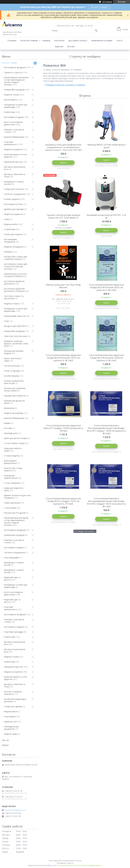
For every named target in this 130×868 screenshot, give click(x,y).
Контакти (59, 41)
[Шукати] (96, 31)
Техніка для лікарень (13, 234)
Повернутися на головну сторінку (65, 85)
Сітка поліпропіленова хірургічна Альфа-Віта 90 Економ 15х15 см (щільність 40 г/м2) (63, 358)
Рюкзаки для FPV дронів (15, 513)
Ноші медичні (10, 717)
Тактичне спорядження (15, 194)
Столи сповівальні (12, 483)
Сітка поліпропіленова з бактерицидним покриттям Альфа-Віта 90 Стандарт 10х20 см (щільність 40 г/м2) (106, 429)
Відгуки (59, 47)
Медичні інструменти (13, 149)
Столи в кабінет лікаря (14, 443)
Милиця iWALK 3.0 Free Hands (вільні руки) (106, 146)
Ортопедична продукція (15, 67)
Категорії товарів (29, 41)
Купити (63, 163)
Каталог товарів (99, 7)
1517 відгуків (107, 2)
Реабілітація (9, 112)
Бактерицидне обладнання (10, 241)
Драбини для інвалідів (14, 209)
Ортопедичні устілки (13, 204)
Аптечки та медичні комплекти (13, 693)
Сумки (7, 219)
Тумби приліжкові (12, 503)
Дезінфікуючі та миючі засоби (14, 183)
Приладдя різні (11, 433)
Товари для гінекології (14, 189)
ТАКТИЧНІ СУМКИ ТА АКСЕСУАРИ (14, 297)
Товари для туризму (13, 706)
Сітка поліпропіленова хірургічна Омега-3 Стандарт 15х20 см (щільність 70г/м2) (63, 428)
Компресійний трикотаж (15, 316)
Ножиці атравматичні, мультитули (14, 382)
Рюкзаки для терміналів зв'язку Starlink (15, 389)
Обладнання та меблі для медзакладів (16, 106)
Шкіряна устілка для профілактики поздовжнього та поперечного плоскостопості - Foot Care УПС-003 (63, 147)
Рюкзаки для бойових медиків (14, 352)
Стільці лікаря (10, 508)
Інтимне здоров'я (12, 199)
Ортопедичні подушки (14, 117)
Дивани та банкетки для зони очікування (17, 497)
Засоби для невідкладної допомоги (15, 700)
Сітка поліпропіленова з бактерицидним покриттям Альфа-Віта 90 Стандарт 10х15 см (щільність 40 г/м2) (106, 502)
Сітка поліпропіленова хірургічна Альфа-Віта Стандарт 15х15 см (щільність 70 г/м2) (63, 501)
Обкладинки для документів (11, 728)
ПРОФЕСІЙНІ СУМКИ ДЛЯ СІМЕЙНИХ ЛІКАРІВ (15, 258)
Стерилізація (10, 229)
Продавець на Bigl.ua (65, 863)
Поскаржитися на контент (69, 865)
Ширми (7, 423)
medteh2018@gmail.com (15, 810)
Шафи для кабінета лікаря (13, 449)
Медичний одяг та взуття (12, 579)
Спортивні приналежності (11, 143)
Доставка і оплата (78, 41)
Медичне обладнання (14, 247)
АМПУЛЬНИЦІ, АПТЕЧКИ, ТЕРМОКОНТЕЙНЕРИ (15, 275)
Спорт (7, 321)
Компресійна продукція (14, 90)
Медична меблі (11, 224)
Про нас (71, 47)
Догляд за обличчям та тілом (15, 175)
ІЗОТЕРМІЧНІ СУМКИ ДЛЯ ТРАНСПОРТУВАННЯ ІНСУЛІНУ (16, 267)
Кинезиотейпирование (14, 137)
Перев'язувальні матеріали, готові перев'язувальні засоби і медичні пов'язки (16, 81)
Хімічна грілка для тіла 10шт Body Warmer (63, 286)
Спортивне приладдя (13, 632)
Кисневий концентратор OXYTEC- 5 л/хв (106, 216)
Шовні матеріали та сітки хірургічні (15, 156)
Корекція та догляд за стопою (14, 131)
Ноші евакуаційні (11, 558)
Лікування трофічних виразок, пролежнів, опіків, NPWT (16, 344)
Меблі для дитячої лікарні (16, 438)
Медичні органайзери (14, 413)
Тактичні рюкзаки (12, 366)
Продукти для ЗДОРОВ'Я (15, 326)
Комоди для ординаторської (11, 477)
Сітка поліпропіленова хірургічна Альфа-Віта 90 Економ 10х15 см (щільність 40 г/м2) (106, 287)
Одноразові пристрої (13, 162)
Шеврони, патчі (11, 722)
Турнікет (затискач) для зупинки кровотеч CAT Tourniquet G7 (63, 216)
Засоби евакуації (12, 376)
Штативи (8, 428)
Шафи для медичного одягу (14, 489)
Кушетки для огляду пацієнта (13, 469)
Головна (12, 41)
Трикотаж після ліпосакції (16, 336)
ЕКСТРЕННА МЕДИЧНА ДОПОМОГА (14, 283)
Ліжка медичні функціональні (10, 462)
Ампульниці (9, 408)
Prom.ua (78, 861)
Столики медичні (12, 456)
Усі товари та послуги (84, 531)
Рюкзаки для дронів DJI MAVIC (14, 402)
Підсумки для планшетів (15, 396)
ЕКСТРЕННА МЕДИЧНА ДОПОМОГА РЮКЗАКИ (14, 290)
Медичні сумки (11, 734)
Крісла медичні (11, 100)
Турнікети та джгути (13, 72)
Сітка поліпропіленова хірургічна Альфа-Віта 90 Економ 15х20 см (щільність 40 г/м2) (106, 358)
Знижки (46, 41)
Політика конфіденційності (91, 865)
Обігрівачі (8, 252)
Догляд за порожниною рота (15, 168)
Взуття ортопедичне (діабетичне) (13, 123)
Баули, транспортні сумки (13, 360)
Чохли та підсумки (12, 371)
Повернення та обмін (102, 41)
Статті (120, 41)
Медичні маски (11, 711)
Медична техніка (12, 95)
